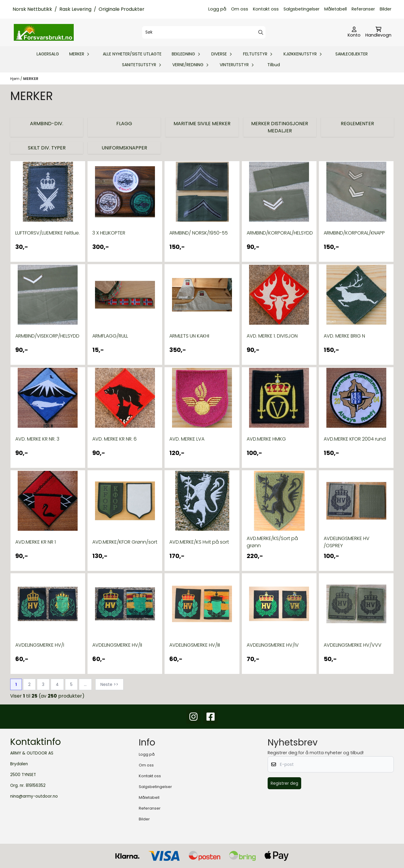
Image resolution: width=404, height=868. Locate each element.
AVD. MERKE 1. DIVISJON (272, 336)
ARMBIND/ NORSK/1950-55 (199, 233)
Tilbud (274, 65)
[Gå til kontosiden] (354, 32)
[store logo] (44, 32)
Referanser (363, 9)
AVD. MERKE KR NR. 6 (114, 439)
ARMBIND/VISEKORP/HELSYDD (47, 336)
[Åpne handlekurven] (378, 32)
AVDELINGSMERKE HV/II (117, 645)
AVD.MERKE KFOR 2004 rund (355, 439)
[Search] (261, 32)
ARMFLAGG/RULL (110, 336)
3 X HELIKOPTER (109, 233)
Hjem (15, 79)
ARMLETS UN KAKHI (189, 336)
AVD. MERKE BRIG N (344, 336)
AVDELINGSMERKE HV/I (40, 645)
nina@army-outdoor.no (34, 796)
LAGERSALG (48, 54)
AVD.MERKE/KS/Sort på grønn (272, 542)
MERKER (31, 79)
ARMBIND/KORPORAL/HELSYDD (279, 233)
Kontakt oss (266, 9)
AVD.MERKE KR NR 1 (36, 542)
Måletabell (336, 9)
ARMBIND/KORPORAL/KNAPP (354, 233)
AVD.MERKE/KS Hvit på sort (199, 542)
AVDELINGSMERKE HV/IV (273, 645)
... (85, 684)
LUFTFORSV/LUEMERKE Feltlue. (48, 233)
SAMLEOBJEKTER (352, 54)
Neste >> (109, 684)
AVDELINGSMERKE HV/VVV (353, 645)
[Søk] (204, 32)
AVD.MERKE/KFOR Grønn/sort (125, 542)
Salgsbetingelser (302, 9)
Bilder (386, 9)
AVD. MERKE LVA (187, 439)
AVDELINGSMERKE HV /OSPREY (347, 542)
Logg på (217, 9)
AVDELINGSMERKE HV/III (195, 645)
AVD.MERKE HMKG (266, 439)
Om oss (240, 9)
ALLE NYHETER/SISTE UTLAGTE (132, 54)
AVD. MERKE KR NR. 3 (37, 439)
